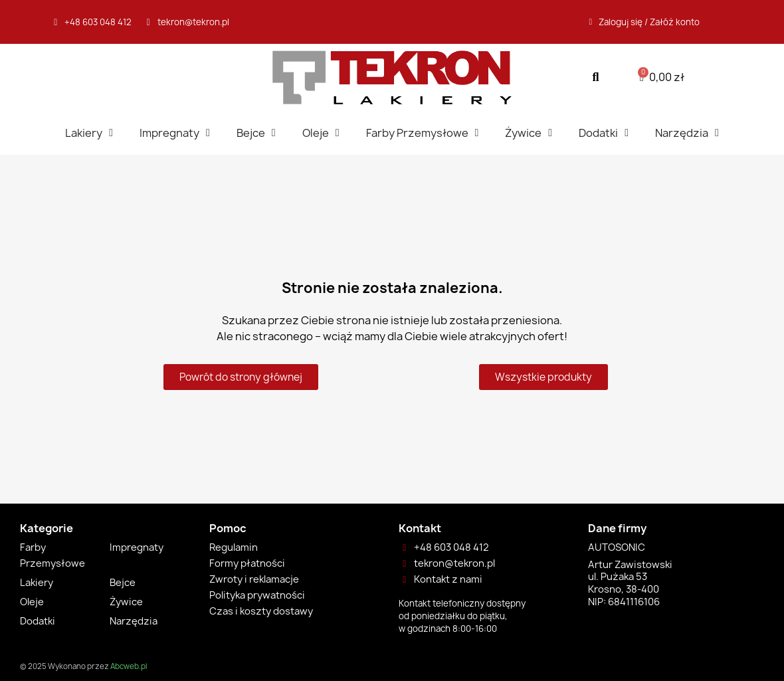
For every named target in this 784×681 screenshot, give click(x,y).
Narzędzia (687, 133)
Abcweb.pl (129, 666)
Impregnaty (175, 133)
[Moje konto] (645, 22)
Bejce (256, 133)
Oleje (321, 133)
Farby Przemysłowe (423, 133)
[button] (596, 77)
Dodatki (604, 133)
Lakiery (89, 133)
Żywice (529, 133)
